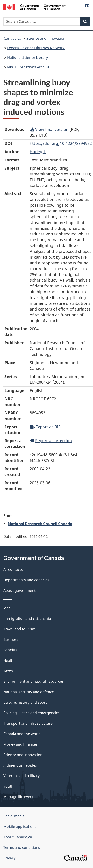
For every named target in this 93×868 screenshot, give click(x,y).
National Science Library (27, 58)
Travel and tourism (19, 629)
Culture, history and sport (25, 702)
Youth (8, 786)
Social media (14, 816)
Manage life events (19, 797)
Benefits (10, 650)
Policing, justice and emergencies (32, 713)
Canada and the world (22, 734)
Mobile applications (20, 827)
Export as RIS (45, 427)
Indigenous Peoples (20, 765)
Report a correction (51, 441)
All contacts (13, 569)
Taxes (8, 671)
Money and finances (20, 744)
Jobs (7, 608)
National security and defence (29, 692)
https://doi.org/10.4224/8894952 (61, 143)
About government (19, 590)
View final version (49, 129)
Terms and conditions (22, 847)
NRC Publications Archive (28, 67)
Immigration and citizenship (27, 619)
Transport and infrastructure (28, 723)
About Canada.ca (18, 837)
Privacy (9, 858)
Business (11, 639)
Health (9, 660)
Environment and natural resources (34, 681)
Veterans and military (21, 776)
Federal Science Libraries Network (36, 48)
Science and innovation (46, 38)
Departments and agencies (26, 580)
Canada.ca (13, 38)
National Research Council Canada (40, 524)
